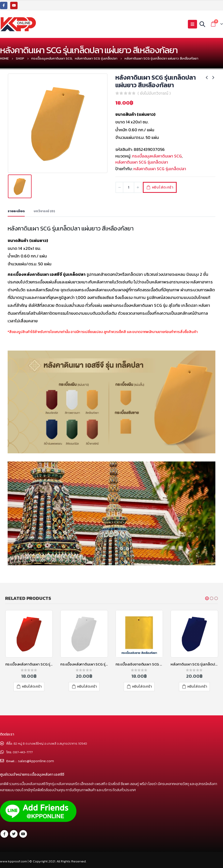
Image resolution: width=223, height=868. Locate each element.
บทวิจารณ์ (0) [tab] (44, 211)
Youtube (23, 834)
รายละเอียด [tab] (16, 211)
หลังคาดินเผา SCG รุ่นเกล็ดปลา (142, 162)
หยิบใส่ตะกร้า (165, 187)
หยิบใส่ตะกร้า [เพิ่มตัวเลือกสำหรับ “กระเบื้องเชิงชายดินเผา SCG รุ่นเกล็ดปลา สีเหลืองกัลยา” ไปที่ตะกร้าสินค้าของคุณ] (142, 686)
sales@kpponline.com (37, 761)
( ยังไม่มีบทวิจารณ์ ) (154, 93)
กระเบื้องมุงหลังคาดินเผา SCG (157, 156)
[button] (207, 598)
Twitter (14, 834)
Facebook (4, 834)
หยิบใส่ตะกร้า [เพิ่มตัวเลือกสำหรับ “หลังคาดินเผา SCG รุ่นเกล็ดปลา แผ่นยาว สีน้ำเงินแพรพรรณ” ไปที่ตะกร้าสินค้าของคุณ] (197, 686)
